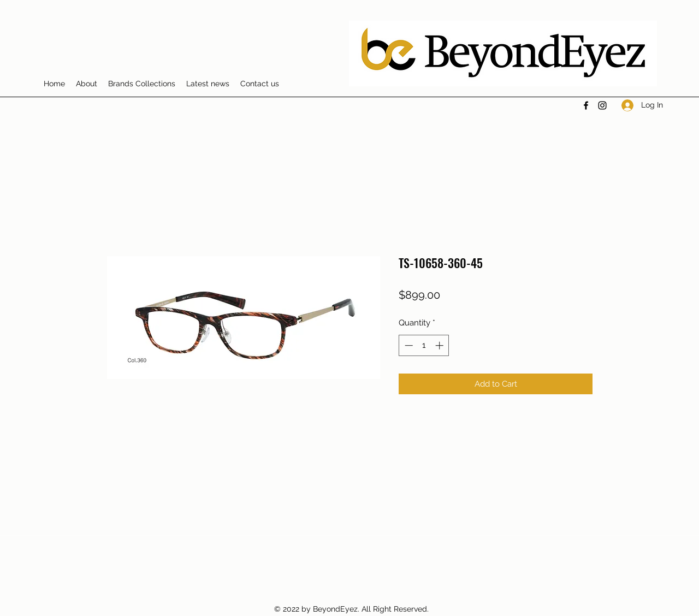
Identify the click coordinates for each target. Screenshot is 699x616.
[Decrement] (408, 345)
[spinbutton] (424, 345)
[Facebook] (586, 105)
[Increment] (440, 345)
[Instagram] (602, 105)
